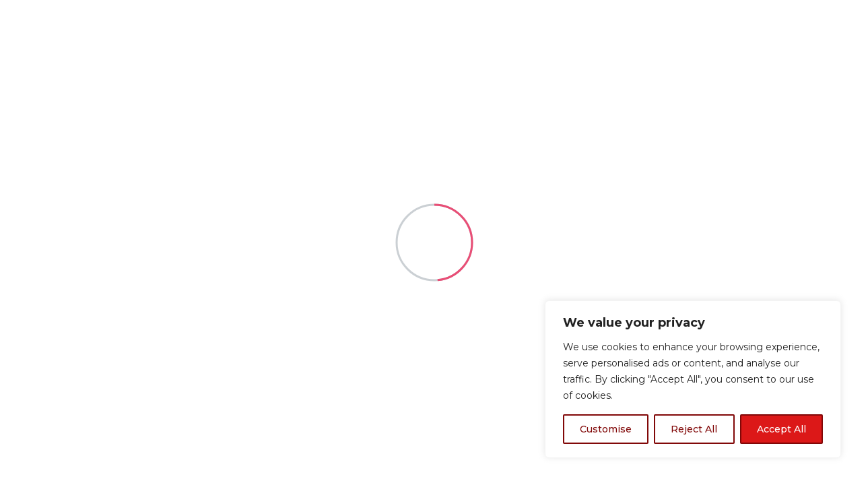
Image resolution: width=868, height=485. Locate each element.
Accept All (781, 429)
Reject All (694, 429)
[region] (693, 379)
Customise (606, 429)
